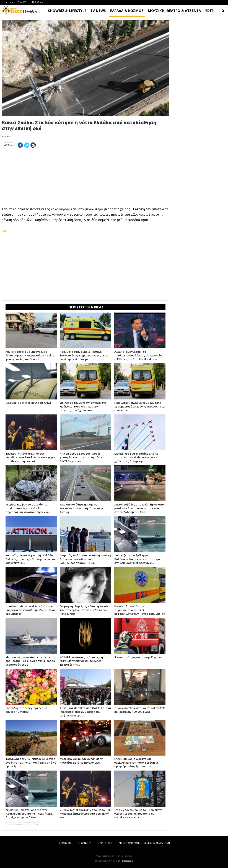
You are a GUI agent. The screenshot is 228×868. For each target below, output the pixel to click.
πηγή (6, 230)
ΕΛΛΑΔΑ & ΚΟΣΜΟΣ (127, 11)
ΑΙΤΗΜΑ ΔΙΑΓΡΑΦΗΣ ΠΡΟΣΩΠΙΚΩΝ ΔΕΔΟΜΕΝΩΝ (144, 843)
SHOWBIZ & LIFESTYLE (67, 11)
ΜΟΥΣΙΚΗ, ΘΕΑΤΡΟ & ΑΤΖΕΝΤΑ (174, 11)
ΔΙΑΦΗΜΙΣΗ (23, 2)
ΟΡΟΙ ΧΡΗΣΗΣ (105, 843)
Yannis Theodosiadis (124, 861)
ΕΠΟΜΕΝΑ (32, 825)
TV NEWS (98, 11)
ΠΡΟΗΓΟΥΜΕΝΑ (15, 825)
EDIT (209, 11)
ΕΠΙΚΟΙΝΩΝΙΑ (37, 2)
